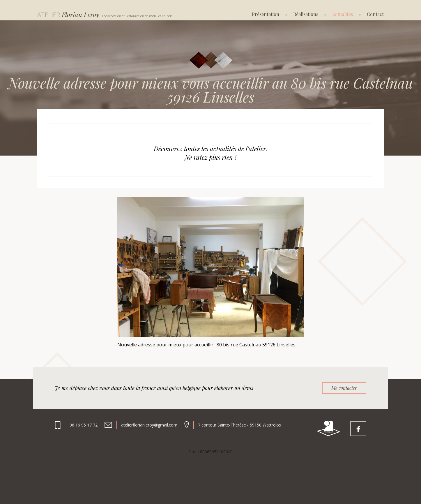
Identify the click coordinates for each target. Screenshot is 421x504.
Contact (375, 14)
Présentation (266, 14)
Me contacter (344, 388)
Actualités (343, 14)
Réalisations (306, 14)
